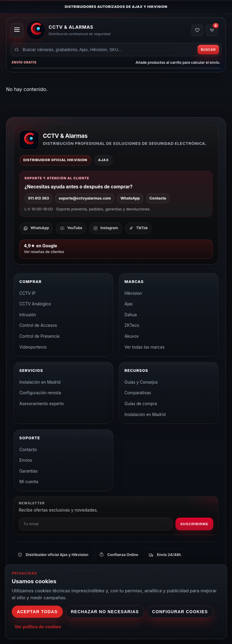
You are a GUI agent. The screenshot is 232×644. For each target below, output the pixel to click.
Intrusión (28, 315)
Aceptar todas (37, 612)
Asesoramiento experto (42, 404)
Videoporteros (33, 347)
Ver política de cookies (38, 627)
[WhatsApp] (36, 228)
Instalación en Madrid (40, 382)
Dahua (131, 315)
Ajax (129, 304)
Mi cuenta (29, 482)
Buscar (208, 50)
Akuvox (132, 336)
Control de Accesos (38, 325)
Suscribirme (194, 524)
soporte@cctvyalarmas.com (85, 198)
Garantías (28, 471)
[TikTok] (138, 228)
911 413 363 (39, 198)
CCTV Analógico (35, 304)
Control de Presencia (39, 336)
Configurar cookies (180, 612)
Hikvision (133, 293)
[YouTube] (71, 228)
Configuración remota (40, 393)
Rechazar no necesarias (105, 612)
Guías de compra (141, 404)
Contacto (158, 198)
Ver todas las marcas (145, 347)
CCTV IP (27, 293)
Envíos (26, 460)
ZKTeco (132, 325)
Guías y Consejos (141, 382)
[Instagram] (105, 228)
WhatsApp (130, 198)
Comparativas (138, 393)
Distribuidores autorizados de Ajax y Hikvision (116, 7)
